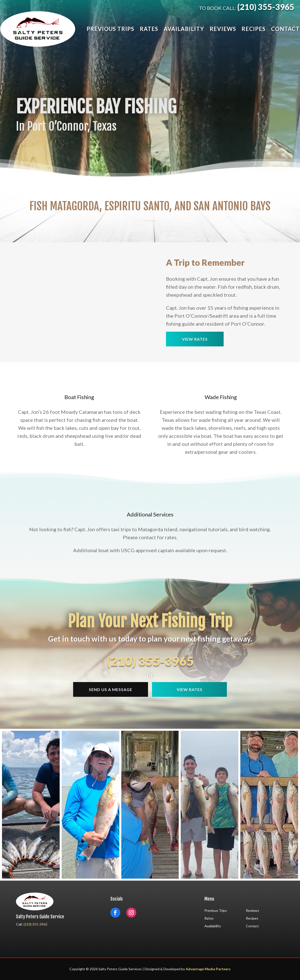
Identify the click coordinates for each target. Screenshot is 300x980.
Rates (149, 29)
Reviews (223, 29)
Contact (285, 29)
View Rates (195, 339)
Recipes (254, 29)
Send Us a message (111, 689)
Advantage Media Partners (208, 969)
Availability (184, 29)
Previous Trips (110, 29)
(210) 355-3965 (266, 7)
